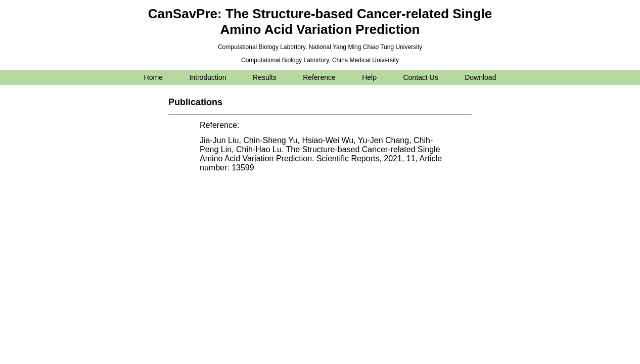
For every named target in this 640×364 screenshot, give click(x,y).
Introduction (208, 77)
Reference (319, 77)
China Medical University (365, 60)
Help (369, 77)
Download (480, 77)
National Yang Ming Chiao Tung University (365, 47)
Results (265, 77)
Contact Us (420, 77)
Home (153, 77)
